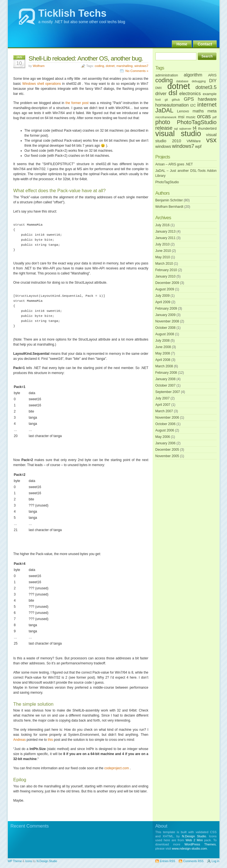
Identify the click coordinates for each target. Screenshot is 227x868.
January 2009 (166, 315)
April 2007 (163, 405)
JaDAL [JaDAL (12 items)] (164, 110)
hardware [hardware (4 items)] (207, 99)
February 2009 (166, 308)
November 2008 (167, 321)
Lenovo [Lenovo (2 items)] (183, 111)
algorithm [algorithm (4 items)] (193, 75)
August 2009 (165, 289)
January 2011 (166, 238)
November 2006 (167, 418)
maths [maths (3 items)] (198, 111)
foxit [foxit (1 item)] (158, 100)
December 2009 (167, 283)
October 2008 (166, 328)
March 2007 (164, 411)
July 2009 (163, 296)
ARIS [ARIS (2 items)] (212, 75)
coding (99, 66)
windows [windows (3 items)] (163, 146)
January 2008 (166, 379)
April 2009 (163, 302)
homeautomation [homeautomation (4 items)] (172, 105)
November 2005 (167, 456)
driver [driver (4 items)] (161, 93)
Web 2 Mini (194, 840)
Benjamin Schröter (169, 200)
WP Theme (15, 861)
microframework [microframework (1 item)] (166, 117)
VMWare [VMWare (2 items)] (194, 141)
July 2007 (163, 398)
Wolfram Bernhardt (169, 207)
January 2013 (166, 232)
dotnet (110, 66)
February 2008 (166, 373)
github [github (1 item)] (176, 100)
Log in (216, 861)
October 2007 (166, 385)
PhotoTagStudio (167, 182)
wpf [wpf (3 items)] (198, 146)
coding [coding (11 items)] (164, 80)
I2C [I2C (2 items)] (193, 105)
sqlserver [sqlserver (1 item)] (185, 129)
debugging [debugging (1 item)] (199, 81)
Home (182, 44)
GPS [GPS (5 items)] (189, 99)
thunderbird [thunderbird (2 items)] (207, 128)
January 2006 (166, 443)
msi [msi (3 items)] (181, 117)
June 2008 (163, 347)
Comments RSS (193, 861)
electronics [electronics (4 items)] (190, 93)
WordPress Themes (200, 844)
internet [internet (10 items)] (207, 104)
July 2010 (163, 244)
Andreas (20, 740)
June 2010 (163, 251)
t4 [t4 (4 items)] (195, 128)
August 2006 (165, 430)
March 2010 (164, 264)
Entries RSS (168, 861)
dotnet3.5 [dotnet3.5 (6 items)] (206, 87)
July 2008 (163, 341)
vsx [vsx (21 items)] (211, 140)
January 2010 (166, 276)
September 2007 (168, 392)
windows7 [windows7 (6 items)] (183, 146)
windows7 (141, 66)
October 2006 (166, 424)
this (51, 740)
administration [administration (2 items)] (167, 75)
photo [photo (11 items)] (163, 122)
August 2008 (165, 334)
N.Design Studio (194, 836)
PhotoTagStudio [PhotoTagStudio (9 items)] (197, 122)
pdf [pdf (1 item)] (215, 117)
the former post (77, 103)
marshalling (125, 66)
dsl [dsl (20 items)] (173, 93)
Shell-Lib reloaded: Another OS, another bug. (86, 58)
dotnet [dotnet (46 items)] (179, 86)
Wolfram (39, 66)
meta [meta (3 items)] (212, 111)
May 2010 (163, 257)
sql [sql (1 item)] (176, 129)
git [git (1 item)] (166, 100)
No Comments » (137, 71)
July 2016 (163, 225)
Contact (205, 44)
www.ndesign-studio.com (189, 848)
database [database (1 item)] (182, 81)
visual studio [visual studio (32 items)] (178, 133)
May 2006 (163, 437)
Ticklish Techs (73, 13)
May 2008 (163, 353)
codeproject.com (117, 768)
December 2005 (167, 450)
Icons (29, 861)
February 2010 (166, 270)
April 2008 (163, 360)
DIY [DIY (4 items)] (213, 81)
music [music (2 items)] (191, 117)
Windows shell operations (42, 84)
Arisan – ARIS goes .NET (174, 164)
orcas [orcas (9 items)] (204, 116)
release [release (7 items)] (164, 128)
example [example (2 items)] (210, 94)
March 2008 (164, 366)
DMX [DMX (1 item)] (159, 88)
